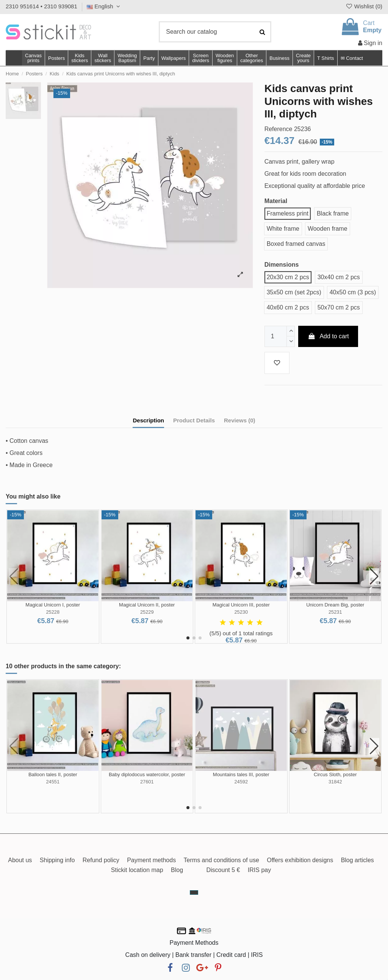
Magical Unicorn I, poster (53, 605)
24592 (241, 782)
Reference (278, 129)
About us (20, 860)
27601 (147, 782)
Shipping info (57, 860)
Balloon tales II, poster (53, 774)
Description (148, 420)
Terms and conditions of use (221, 860)
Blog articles (357, 860)
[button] (251, 58)
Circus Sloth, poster (335, 774)
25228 (53, 612)
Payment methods (151, 860)
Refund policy (101, 860)
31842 (335, 782)
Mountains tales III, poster (241, 774)
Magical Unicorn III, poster (241, 605)
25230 (241, 612)
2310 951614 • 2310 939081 (41, 6)
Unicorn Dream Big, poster (335, 605)
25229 (147, 612)
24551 (53, 782)
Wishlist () (364, 6)
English (104, 6)
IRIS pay (259, 870)
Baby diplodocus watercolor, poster (147, 774)
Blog (177, 870)
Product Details (194, 420)
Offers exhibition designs (300, 860)
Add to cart (328, 336)
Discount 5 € (223, 870)
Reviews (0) (240, 420)
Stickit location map (137, 870)
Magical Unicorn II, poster (147, 605)
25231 (335, 612)
